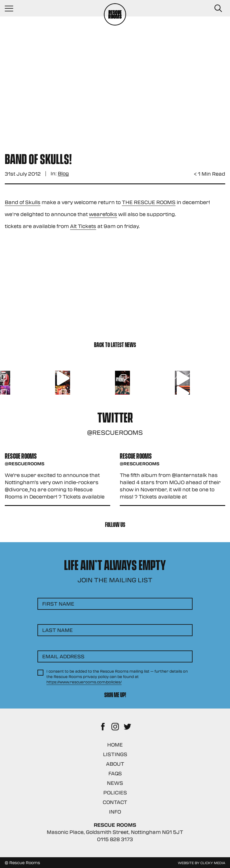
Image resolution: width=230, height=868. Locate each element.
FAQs (115, 773)
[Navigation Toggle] (12, 8)
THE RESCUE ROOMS (149, 202)
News (115, 783)
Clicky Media (213, 863)
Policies (115, 792)
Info (115, 812)
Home (115, 745)
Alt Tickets (83, 226)
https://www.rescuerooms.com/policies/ (84, 682)
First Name (58, 604)
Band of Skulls (23, 202)
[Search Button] (218, 8)
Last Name (57, 630)
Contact (115, 802)
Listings (115, 754)
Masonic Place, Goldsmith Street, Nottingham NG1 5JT (115, 832)
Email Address (63, 656)
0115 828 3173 (115, 839)
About (115, 764)
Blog (63, 174)
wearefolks (103, 214)
